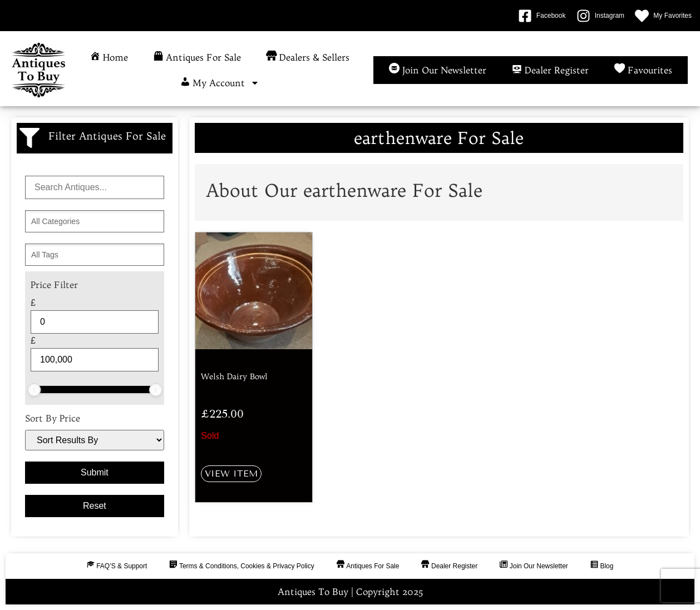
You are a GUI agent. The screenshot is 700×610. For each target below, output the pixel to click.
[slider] (34, 390)
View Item (231, 473)
